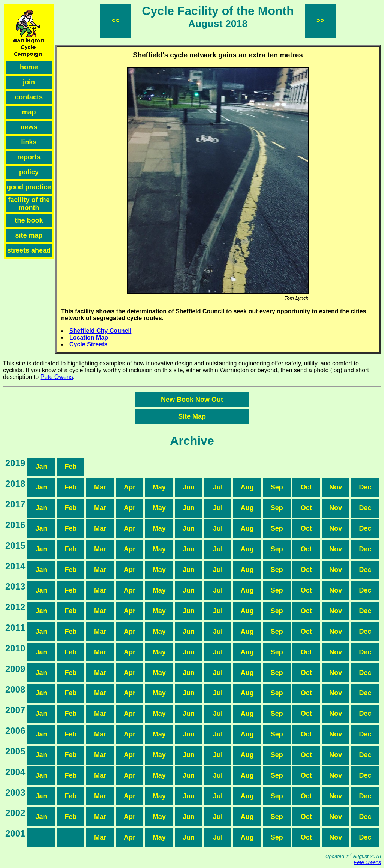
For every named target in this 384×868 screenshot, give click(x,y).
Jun (189, 487)
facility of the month (29, 204)
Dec (365, 487)
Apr (130, 487)
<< (115, 21)
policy (29, 172)
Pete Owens (57, 377)
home (29, 67)
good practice (29, 187)
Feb (71, 467)
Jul (218, 487)
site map (29, 235)
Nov (336, 487)
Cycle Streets (88, 344)
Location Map (89, 337)
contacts (29, 97)
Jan (41, 467)
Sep (277, 487)
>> (320, 21)
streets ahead (29, 250)
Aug (247, 487)
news (29, 127)
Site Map (192, 416)
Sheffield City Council (100, 331)
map (29, 112)
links (29, 142)
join (29, 82)
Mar (100, 487)
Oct (306, 487)
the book (29, 220)
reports (29, 157)
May (159, 487)
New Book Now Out (192, 400)
